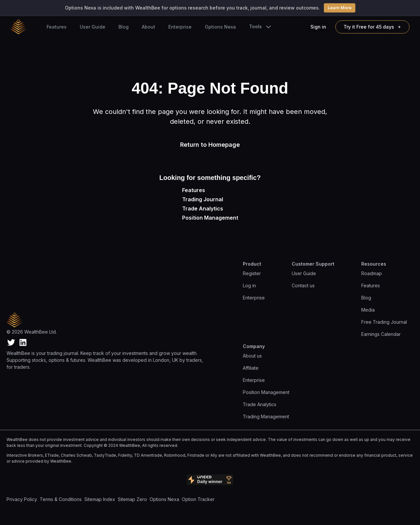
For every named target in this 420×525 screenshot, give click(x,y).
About (148, 27)
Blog (124, 27)
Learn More (340, 8)
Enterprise (180, 27)
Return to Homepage (210, 145)
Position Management (210, 218)
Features (57, 27)
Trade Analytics (203, 208)
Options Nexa (220, 27)
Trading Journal (203, 199)
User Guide (93, 27)
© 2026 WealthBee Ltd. (32, 332)
